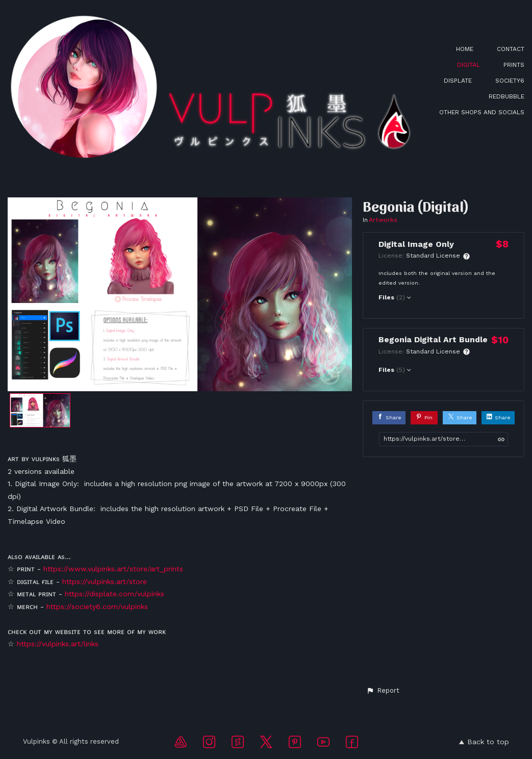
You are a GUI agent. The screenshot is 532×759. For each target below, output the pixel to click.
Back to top (484, 742)
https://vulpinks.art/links (58, 644)
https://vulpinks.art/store (105, 581)
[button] (383, 691)
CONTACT (511, 49)
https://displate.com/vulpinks (115, 594)
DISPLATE (458, 81)
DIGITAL (468, 65)
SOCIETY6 (510, 81)
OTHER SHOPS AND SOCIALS (482, 112)
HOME (465, 49)
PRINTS (514, 65)
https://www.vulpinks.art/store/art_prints (113, 569)
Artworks (383, 220)
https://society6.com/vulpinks (97, 606)
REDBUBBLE (506, 96)
